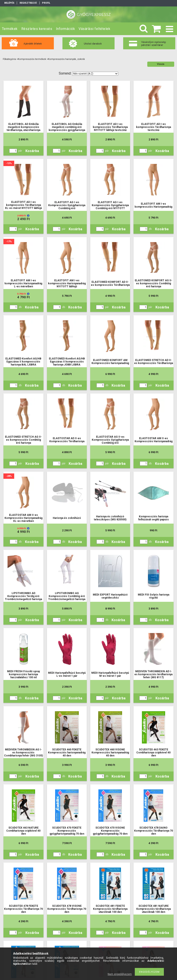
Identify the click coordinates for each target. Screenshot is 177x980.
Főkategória (9, 59)
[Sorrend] (95, 74)
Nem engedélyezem (120, 974)
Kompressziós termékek (32, 59)
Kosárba (32, 151)
